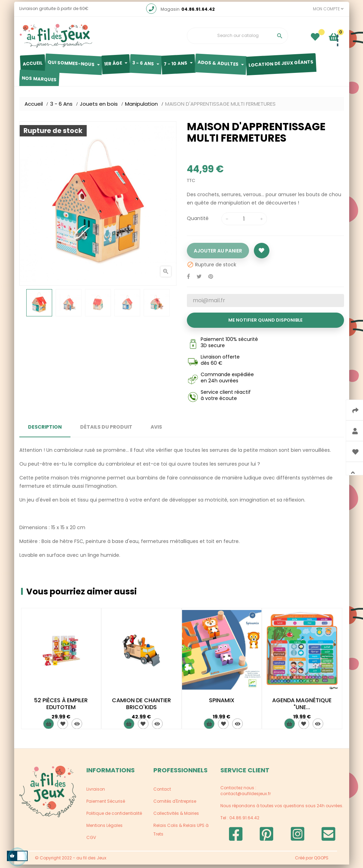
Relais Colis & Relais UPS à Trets (181, 833)
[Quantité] (244, 222)
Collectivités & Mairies (176, 817)
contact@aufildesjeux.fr (246, 797)
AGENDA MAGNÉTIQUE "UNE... (302, 707)
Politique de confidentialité (114, 817)
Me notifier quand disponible (265, 323)
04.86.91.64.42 (198, 13)
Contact (162, 793)
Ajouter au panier (218, 254)
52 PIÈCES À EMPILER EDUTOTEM (61, 707)
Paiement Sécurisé (106, 805)
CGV (91, 841)
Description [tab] (45, 430)
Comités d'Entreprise (175, 805)
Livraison (96, 793)
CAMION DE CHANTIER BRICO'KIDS (141, 707)
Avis (156, 430)
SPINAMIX (222, 704)
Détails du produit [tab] (106, 430)
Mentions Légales (104, 829)
